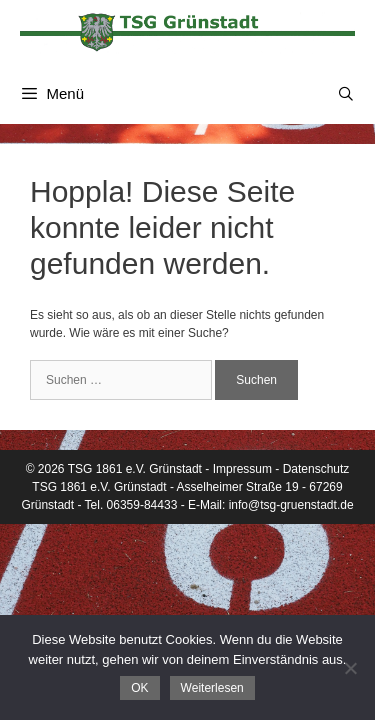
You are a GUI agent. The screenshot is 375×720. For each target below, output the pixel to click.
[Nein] (350, 668)
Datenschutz (316, 469)
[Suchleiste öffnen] (346, 94)
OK (139, 688)
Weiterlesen (212, 688)
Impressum (242, 469)
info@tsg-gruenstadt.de (291, 505)
